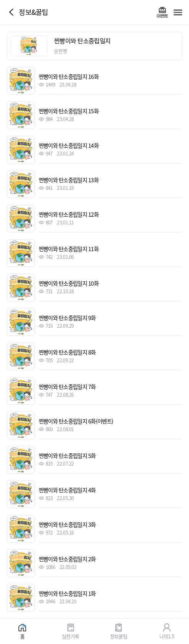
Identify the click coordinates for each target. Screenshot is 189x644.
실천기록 (70, 636)
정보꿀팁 (119, 636)
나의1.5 (167, 636)
